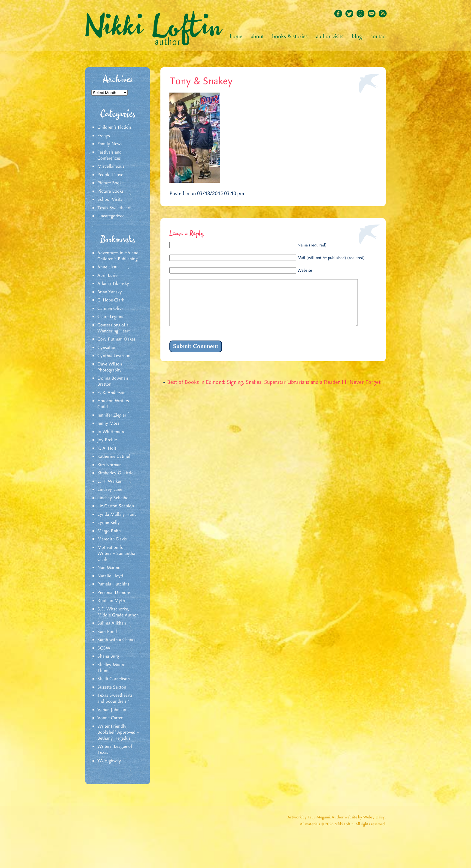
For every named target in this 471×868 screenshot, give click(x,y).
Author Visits (330, 37)
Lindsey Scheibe (113, 498)
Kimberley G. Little (115, 473)
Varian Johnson (112, 710)
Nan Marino (109, 568)
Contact (379, 37)
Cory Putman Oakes (116, 339)
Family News (110, 144)
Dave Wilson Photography (110, 367)
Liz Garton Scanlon (116, 506)
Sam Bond (107, 632)
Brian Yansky (110, 292)
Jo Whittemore (111, 432)
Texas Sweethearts (115, 208)
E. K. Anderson (111, 393)
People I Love (110, 175)
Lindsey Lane (110, 490)
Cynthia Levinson (114, 356)
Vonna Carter (110, 718)
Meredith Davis (112, 539)
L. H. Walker (109, 481)
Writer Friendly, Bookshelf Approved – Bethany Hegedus (118, 732)
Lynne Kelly (109, 523)
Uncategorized (111, 216)
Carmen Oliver (111, 309)
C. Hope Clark (111, 300)
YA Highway (109, 761)
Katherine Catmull (114, 457)
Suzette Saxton (112, 687)
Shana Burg (108, 656)
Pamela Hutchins (113, 584)
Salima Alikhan (112, 623)
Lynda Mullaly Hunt (117, 515)
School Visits (110, 200)
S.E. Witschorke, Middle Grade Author (118, 612)
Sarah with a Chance (117, 640)
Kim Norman (109, 465)
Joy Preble (107, 440)
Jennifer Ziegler (112, 415)
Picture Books (110, 183)
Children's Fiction (114, 127)
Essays (104, 136)
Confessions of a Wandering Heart (114, 328)
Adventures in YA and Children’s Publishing (118, 256)
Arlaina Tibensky (113, 284)
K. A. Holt (107, 448)
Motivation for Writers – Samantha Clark (116, 554)
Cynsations (108, 348)
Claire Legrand (111, 317)
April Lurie (107, 276)
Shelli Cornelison (114, 679)
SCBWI (105, 648)
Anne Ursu (107, 267)
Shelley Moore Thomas (111, 668)
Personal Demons (114, 593)
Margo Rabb (109, 531)
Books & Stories (290, 37)
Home (236, 37)
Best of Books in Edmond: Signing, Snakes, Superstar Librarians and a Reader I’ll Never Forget (274, 391)
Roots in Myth (111, 601)
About (257, 37)
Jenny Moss (108, 423)
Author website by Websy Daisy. (359, 817)
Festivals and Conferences (109, 155)
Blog (357, 37)
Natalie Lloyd (110, 576)
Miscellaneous (111, 167)
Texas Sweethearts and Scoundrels (115, 698)
